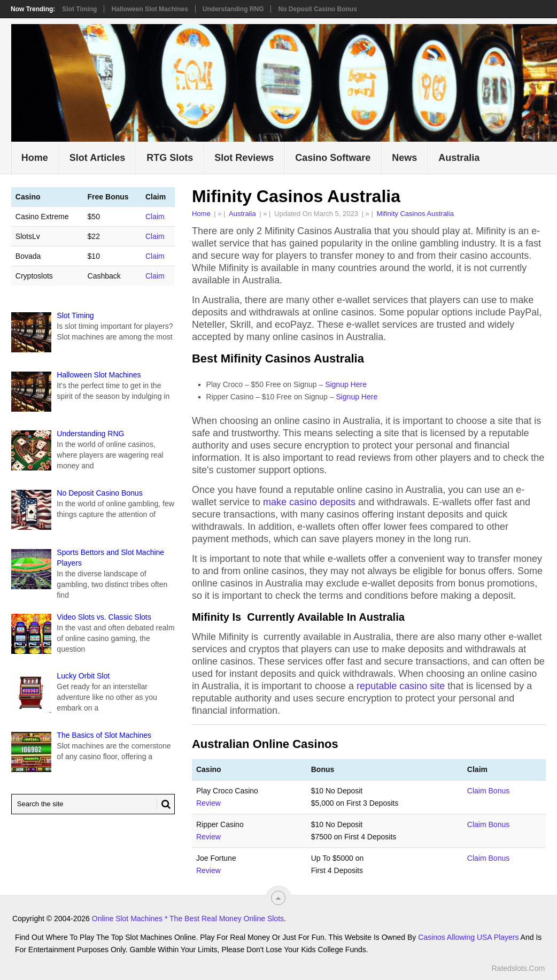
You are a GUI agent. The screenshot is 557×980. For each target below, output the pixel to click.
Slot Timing (79, 9)
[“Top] (278, 898)
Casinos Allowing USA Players (468, 937)
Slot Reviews (244, 158)
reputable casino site (401, 686)
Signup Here (346, 384)
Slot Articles (97, 158)
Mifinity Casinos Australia (415, 214)
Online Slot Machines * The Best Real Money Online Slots (188, 919)
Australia (459, 158)
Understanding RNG (233, 9)
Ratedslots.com (518, 968)
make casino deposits (309, 502)
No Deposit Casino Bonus (317, 9)
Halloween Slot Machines (149, 9)
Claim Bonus (488, 791)
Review (208, 803)
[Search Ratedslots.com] (93, 804)
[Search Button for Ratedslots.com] (164, 804)
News (404, 158)
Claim (155, 217)
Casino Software (333, 158)
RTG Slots (170, 158)
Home (35, 158)
